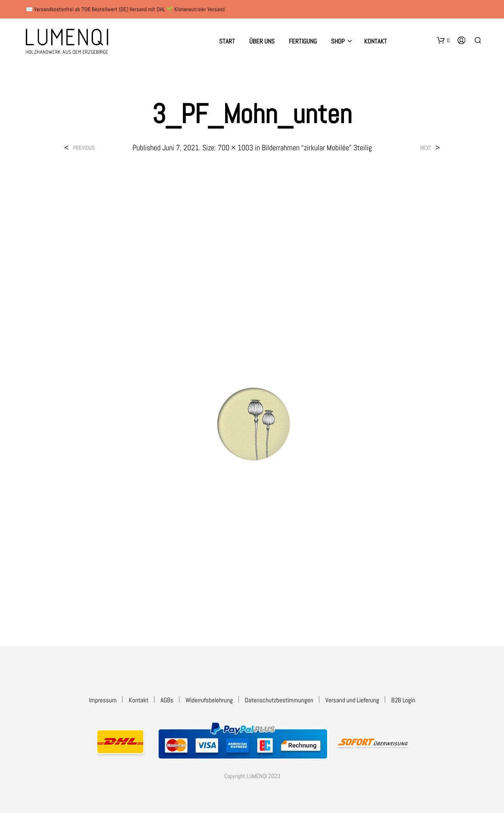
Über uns (262, 41)
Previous (84, 148)
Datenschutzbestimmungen (279, 700)
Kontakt (376, 41)
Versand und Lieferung (352, 700)
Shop (338, 41)
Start (227, 41)
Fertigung (303, 41)
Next (426, 148)
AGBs (167, 700)
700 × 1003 (235, 147)
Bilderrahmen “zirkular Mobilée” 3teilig (317, 147)
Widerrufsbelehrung (209, 700)
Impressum (103, 700)
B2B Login (403, 700)
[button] (443, 40)
